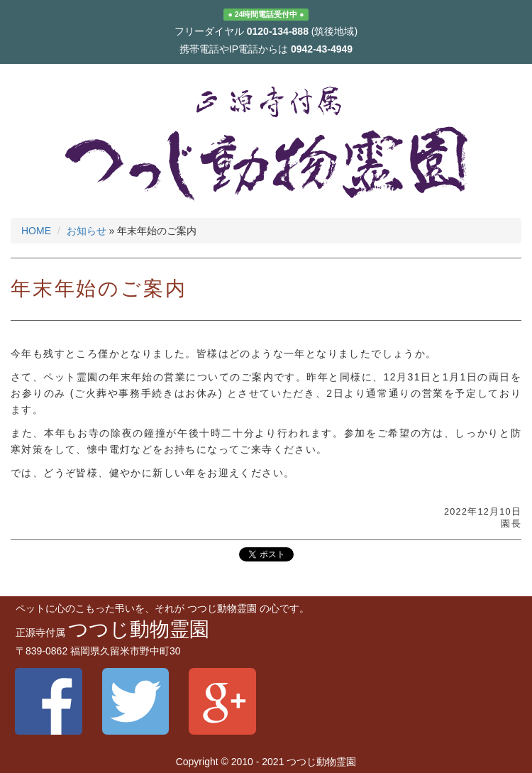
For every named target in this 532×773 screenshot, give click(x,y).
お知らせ (87, 231)
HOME (36, 231)
